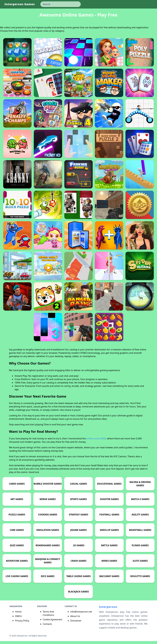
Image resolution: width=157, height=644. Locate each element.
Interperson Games (20, 4)
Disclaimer (76, 624)
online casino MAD (96, 441)
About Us (75, 619)
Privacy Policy (22, 624)
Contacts (47, 627)
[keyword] (61, 4)
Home (18, 615)
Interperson (108, 610)
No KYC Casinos (118, 459)
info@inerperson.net (81, 615)
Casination (61, 450)
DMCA (18, 619)
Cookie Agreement (52, 622)
